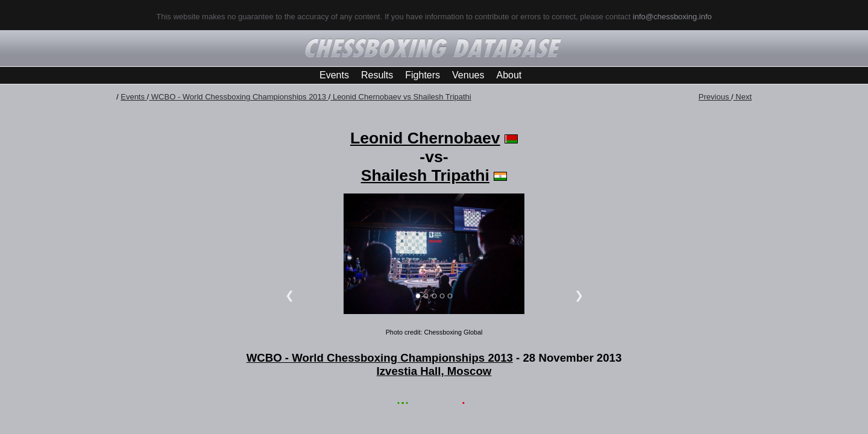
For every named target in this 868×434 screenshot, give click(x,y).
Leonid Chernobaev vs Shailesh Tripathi (401, 97)
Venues (468, 75)
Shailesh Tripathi (425, 175)
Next (743, 97)
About (509, 75)
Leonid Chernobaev (425, 138)
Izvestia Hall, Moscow (434, 371)
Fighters (423, 75)
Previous (715, 97)
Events (334, 75)
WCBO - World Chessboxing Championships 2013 (238, 97)
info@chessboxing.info (672, 17)
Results (377, 75)
